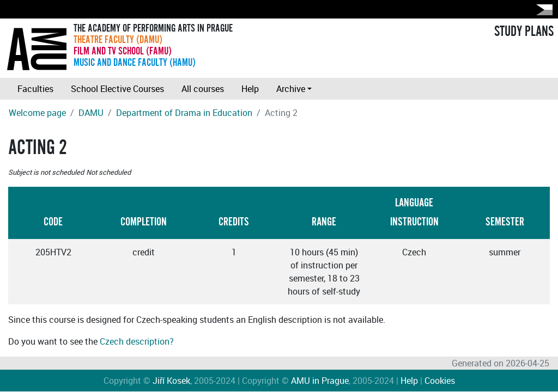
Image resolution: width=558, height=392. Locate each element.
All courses (203, 89)
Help (250, 89)
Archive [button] (291, 89)
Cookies (440, 381)
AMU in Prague (320, 381)
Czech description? (137, 341)
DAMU (91, 113)
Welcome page (37, 113)
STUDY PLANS (524, 32)
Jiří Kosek (171, 381)
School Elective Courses (117, 89)
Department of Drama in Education (184, 113)
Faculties (35, 89)
